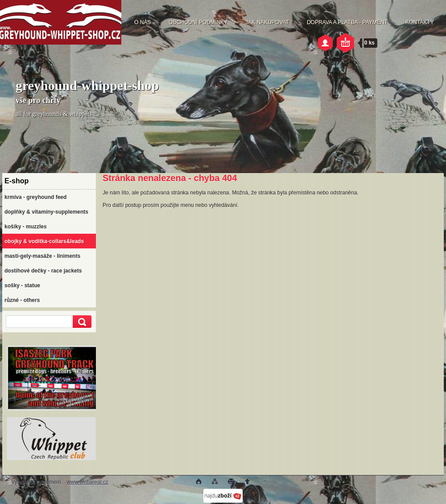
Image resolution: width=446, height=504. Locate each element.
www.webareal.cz (88, 482)
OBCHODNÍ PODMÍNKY (198, 22)
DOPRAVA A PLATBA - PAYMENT (347, 22)
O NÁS (142, 22)
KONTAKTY (420, 22)
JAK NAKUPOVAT (267, 22)
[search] (81, 322)
